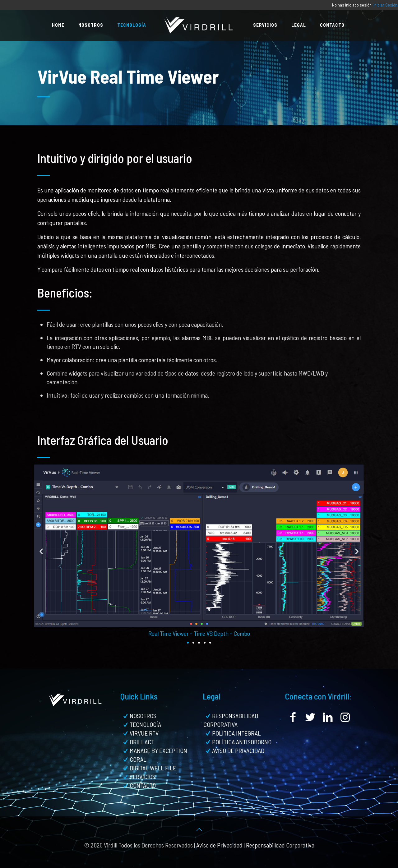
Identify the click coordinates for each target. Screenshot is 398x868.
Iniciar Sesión (385, 5)
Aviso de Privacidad (219, 845)
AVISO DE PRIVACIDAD (238, 750)
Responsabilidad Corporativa (280, 845)
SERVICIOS (143, 777)
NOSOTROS (143, 716)
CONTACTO (143, 785)
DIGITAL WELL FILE (153, 768)
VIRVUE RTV (144, 733)
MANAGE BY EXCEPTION (158, 750)
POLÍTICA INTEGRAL (236, 733)
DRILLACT (142, 742)
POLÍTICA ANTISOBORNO (242, 742)
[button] (41, 551)
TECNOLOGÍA (145, 724)
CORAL (138, 759)
